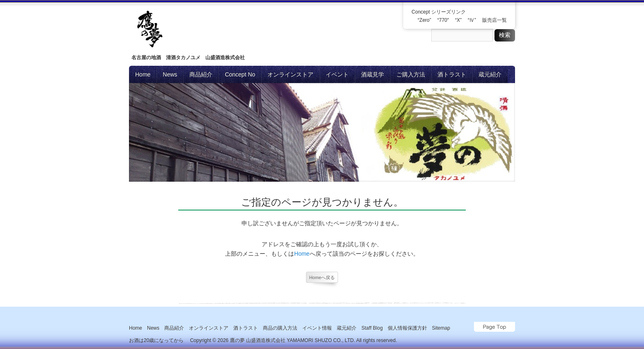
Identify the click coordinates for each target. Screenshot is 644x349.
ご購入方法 (411, 74)
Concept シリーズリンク (439, 12)
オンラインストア (290, 74)
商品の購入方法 (280, 328)
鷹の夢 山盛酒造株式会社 (258, 340)
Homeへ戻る (322, 277)
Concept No (240, 74)
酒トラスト (452, 74)
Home (143, 74)
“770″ (443, 20)
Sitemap (441, 328)
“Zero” (424, 20)
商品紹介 (201, 74)
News (170, 74)
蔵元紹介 (490, 74)
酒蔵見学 (373, 74)
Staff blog (372, 328)
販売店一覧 (494, 20)
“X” (458, 20)
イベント (337, 74)
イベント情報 (317, 328)
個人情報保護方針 (407, 328)
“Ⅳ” (472, 20)
